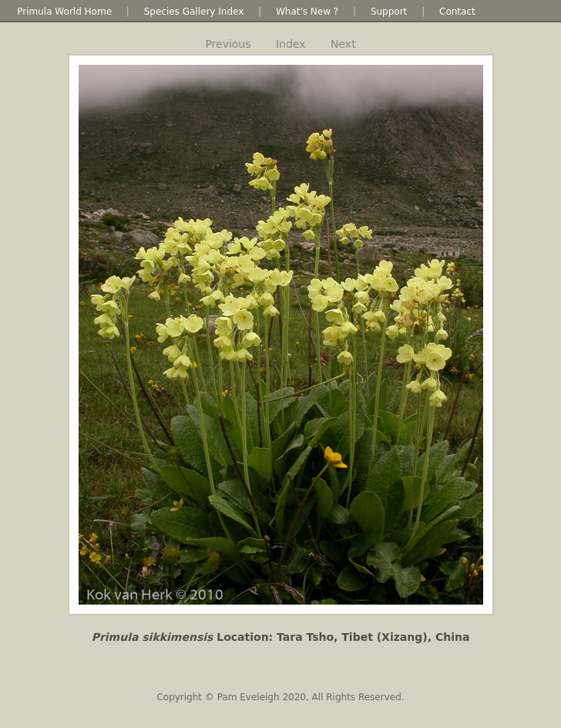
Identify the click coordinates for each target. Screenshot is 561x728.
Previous (228, 44)
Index (291, 44)
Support (389, 12)
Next (343, 44)
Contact (457, 12)
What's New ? (307, 12)
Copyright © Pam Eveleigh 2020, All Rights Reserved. (280, 697)
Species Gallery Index (194, 12)
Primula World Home (64, 12)
